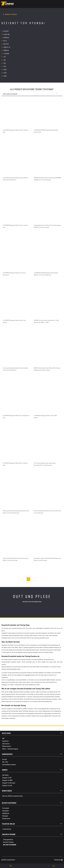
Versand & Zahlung (8, 842)
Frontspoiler (6, 808)
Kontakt (5, 759)
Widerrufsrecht (7, 746)
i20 (5, 60)
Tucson (6, 54)
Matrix (6, 44)
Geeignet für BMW (7, 780)
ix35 (5, 73)
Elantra (7, 34)
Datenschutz (6, 744)
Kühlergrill (5, 816)
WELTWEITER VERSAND (10, 845)
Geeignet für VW (7, 778)
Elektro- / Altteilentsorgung (10, 749)
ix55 (5, 76)
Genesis (6, 37)
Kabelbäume (6, 813)
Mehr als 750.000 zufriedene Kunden (13, 796)
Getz (5, 41)
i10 (5, 57)
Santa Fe (7, 47)
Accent (6, 31)
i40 (5, 66)
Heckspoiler (6, 811)
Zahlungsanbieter (8, 839)
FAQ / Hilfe (5, 762)
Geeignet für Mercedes (9, 783)
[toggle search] (54, 866)
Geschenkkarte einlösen (9, 764)
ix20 (5, 70)
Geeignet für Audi (7, 785)
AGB (3, 738)
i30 (5, 63)
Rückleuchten (6, 818)
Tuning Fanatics (7, 829)
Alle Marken (5, 775)
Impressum (5, 741)
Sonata (6, 50)
